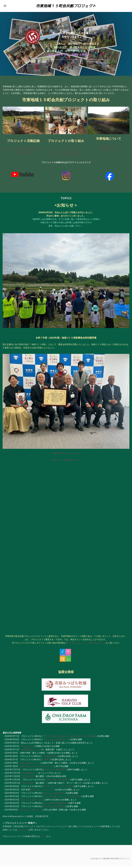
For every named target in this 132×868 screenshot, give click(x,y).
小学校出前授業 (50, 758)
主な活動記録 (23, 154)
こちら (43, 838)
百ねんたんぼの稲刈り (54, 795)
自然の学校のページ (30, 765)
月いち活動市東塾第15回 (55, 805)
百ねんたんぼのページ (32, 801)
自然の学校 (28, 778)
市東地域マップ (30, 775)
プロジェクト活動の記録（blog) (23, 151)
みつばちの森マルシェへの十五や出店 (62, 798)
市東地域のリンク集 (31, 751)
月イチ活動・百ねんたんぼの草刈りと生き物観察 (70, 738)
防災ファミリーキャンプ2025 (58, 788)
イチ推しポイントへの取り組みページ (87, 645)
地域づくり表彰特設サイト (66, 462)
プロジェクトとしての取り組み (66, 154)
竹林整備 (46, 761)
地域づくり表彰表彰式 (55, 771)
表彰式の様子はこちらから (66, 455)
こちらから (23, 832)
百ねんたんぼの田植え (56, 741)
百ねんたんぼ (28, 748)
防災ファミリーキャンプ (42, 791)
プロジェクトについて (66, 151)
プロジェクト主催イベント (66, 158)
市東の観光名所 (109, 151)
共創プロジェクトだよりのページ (37, 768)
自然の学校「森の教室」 (57, 781)
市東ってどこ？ (109, 148)
